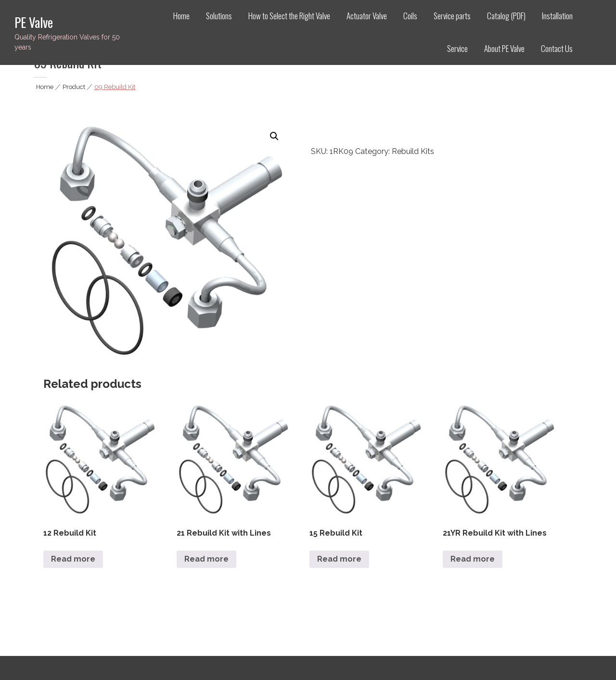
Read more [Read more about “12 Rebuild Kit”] (73, 559)
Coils (410, 16)
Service (457, 48)
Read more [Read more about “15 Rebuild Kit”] (339, 559)
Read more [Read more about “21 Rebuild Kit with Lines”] (206, 559)
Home (181, 16)
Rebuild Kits (413, 151)
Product (74, 87)
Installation (557, 16)
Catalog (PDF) (506, 16)
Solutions (219, 16)
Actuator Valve (367, 16)
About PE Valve (504, 48)
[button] (274, 136)
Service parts (452, 16)
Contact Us (557, 48)
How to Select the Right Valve (289, 16)
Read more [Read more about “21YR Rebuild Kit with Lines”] (473, 559)
